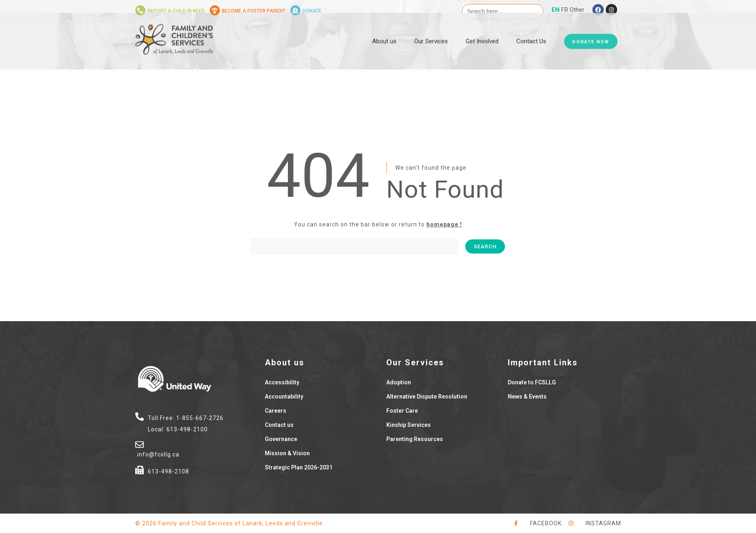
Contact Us (531, 31)
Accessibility (282, 382)
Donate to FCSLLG (532, 382)
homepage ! (444, 224)
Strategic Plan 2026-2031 (299, 467)
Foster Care (402, 411)
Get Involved (482, 31)
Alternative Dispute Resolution (427, 397)
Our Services (431, 31)
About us (384, 31)
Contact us (279, 425)
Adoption (399, 382)
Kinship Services (409, 425)
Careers (276, 411)
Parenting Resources (415, 439)
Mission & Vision (287, 453)
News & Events (527, 397)
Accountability (284, 397)
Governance (281, 439)
